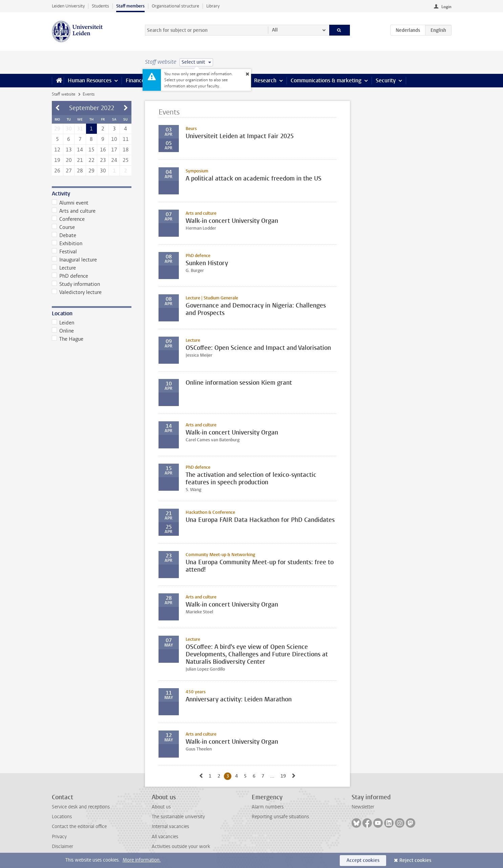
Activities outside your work (181, 846)
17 (114, 150)
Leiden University (68, 6)
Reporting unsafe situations (280, 817)
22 (91, 160)
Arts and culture (74, 211)
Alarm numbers (268, 807)
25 (126, 160)
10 (114, 139)
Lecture (64, 268)
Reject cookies (415, 860)
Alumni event (70, 203)
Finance (135, 80)
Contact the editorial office (79, 827)
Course (64, 227)
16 (103, 150)
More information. (142, 860)
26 (57, 171)
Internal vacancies (170, 827)
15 (91, 150)
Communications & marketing (326, 80)
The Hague (68, 339)
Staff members (130, 6)
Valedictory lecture (77, 292)
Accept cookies (363, 860)
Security (386, 80)
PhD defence (70, 276)
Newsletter (363, 807)
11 (126, 139)
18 (126, 150)
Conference (68, 219)
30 (103, 171)
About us (161, 807)
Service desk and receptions (81, 807)
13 (69, 150)
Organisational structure (175, 6)
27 (69, 171)
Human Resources (90, 80)
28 (80, 171)
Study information (76, 284)
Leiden (63, 323)
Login (446, 7)
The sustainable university (178, 817)
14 (80, 150)
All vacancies (165, 837)
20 (69, 160)
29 (91, 171)
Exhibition (67, 244)
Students (100, 6)
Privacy (59, 837)
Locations (62, 817)
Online (63, 331)
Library (213, 6)
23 (103, 160)
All (275, 30)
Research (265, 80)
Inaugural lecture (75, 260)
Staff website (64, 94)
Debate (64, 235)
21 (80, 160)
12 (57, 150)
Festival (65, 252)
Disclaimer (62, 846)
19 (57, 160)
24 (114, 160)
